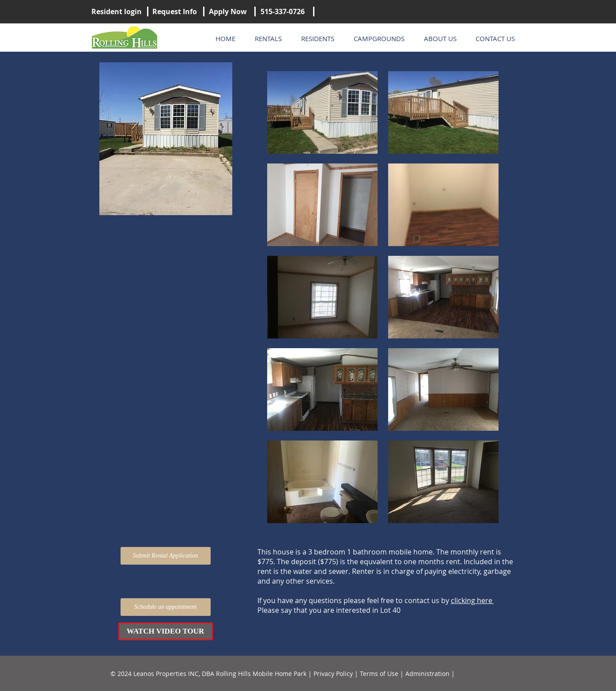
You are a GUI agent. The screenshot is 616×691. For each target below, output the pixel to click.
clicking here (472, 600)
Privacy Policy (333, 674)
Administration (427, 674)
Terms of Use (379, 674)
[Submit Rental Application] (166, 556)
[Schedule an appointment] (166, 607)
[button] (166, 631)
